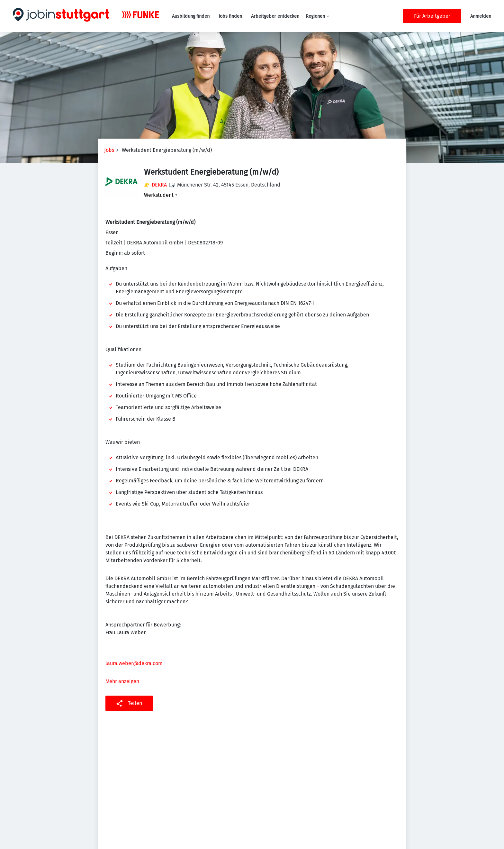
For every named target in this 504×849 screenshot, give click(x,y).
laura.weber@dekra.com (134, 663)
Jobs (109, 150)
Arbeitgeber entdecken (275, 16)
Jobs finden (230, 16)
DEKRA (159, 185)
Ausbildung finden (191, 16)
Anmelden (481, 16)
